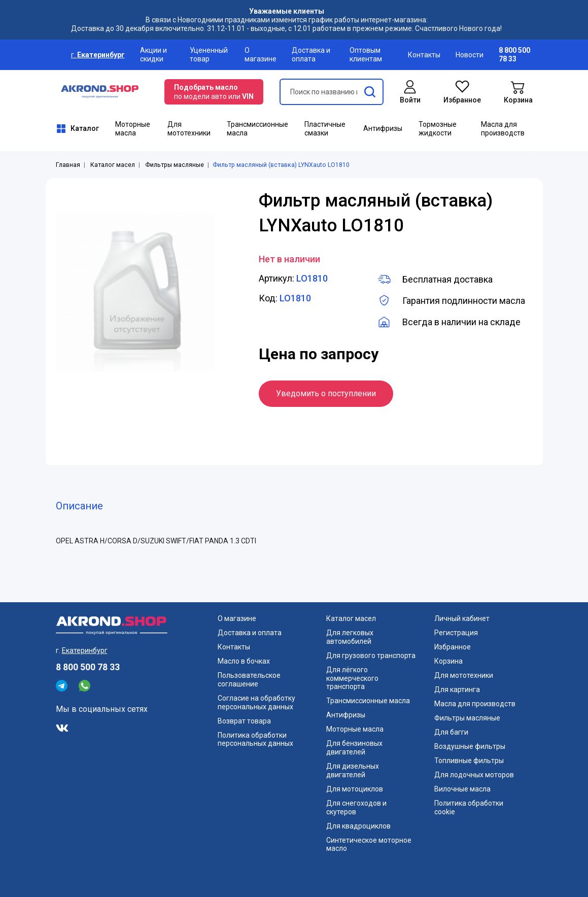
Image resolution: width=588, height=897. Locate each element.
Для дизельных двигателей (353, 770)
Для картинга (457, 689)
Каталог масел (113, 165)
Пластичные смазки (325, 129)
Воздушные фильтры (470, 746)
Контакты (424, 55)
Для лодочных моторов (474, 775)
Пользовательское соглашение (249, 680)
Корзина (448, 661)
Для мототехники (189, 129)
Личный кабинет (462, 618)
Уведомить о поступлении (326, 393)
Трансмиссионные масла (257, 129)
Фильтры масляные (175, 165)
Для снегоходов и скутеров (356, 807)
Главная (68, 165)
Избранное (453, 647)
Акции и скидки (153, 55)
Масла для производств (503, 129)
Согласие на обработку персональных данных (256, 702)
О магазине (261, 55)
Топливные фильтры (469, 761)
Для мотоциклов (355, 789)
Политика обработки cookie (469, 807)
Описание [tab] (79, 506)
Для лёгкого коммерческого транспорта (352, 678)
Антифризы (383, 128)
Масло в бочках (244, 661)
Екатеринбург (101, 55)
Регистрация (456, 633)
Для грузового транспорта (371, 655)
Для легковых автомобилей (350, 637)
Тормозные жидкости (438, 129)
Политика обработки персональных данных (255, 739)
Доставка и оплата (311, 55)
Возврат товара (244, 721)
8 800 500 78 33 (88, 667)
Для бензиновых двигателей (354, 748)
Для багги (451, 732)
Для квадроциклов (358, 826)
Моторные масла (133, 129)
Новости (470, 55)
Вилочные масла (462, 789)
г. (74, 55)
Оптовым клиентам (366, 55)
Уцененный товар (209, 55)
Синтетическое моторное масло (369, 844)
